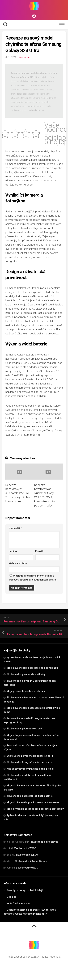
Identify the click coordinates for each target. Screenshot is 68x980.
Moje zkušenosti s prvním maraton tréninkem (33, 802)
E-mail (40, 551)
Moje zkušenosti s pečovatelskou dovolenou (32, 668)
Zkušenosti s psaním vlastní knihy (26, 674)
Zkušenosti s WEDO (25, 848)
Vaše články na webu (18, 903)
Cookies (11, 897)
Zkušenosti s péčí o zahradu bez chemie (30, 796)
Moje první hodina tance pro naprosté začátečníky (35, 809)
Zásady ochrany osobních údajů (25, 890)
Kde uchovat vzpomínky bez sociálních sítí (31, 769)
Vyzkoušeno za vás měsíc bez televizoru (30, 756)
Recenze (24, 57)
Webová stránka (18, 563)
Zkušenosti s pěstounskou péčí (24, 729)
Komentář (15, 528)
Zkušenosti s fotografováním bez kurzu (29, 762)
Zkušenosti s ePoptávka (44, 842)
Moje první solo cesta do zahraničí (26, 691)
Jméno (14, 551)
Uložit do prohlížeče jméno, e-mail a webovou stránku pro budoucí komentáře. (33, 578)
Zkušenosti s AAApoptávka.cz (32, 861)
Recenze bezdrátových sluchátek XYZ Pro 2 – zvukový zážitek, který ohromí (18, 493)
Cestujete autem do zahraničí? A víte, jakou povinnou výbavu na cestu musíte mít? (30, 912)
